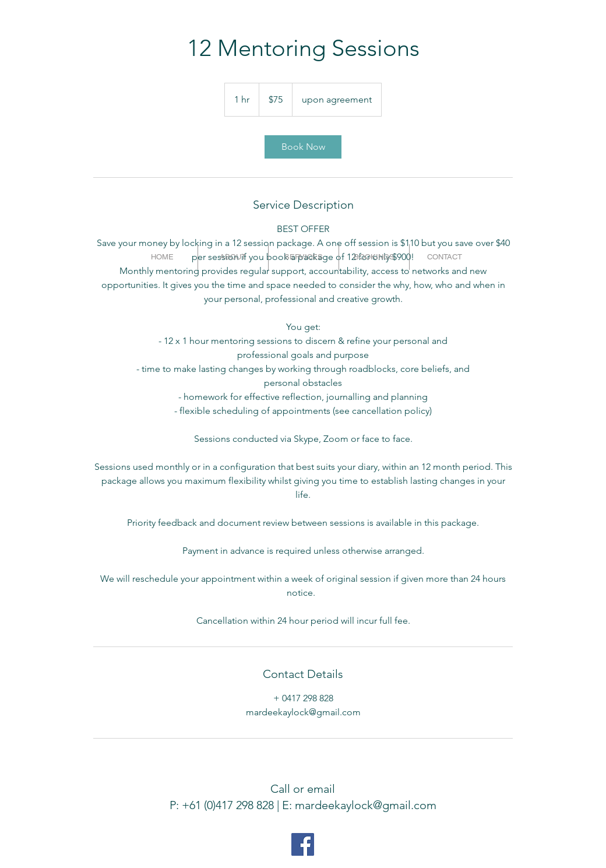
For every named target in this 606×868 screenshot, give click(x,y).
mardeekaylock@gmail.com (366, 805)
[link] (303, 147)
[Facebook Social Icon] (303, 844)
